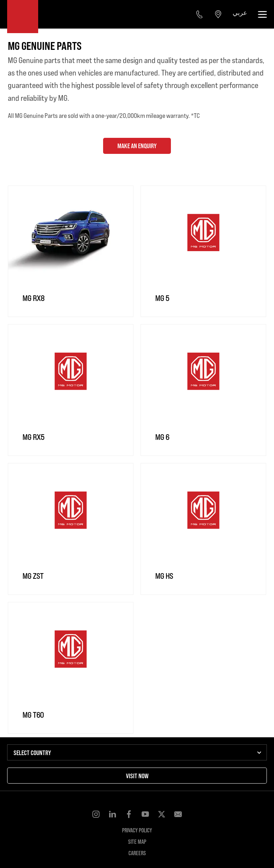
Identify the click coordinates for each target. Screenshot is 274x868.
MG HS (164, 576)
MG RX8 (33, 298)
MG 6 (162, 437)
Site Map (137, 841)
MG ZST (33, 576)
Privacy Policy (137, 830)
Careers (137, 853)
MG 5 (162, 298)
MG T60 (33, 715)
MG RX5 (33, 437)
